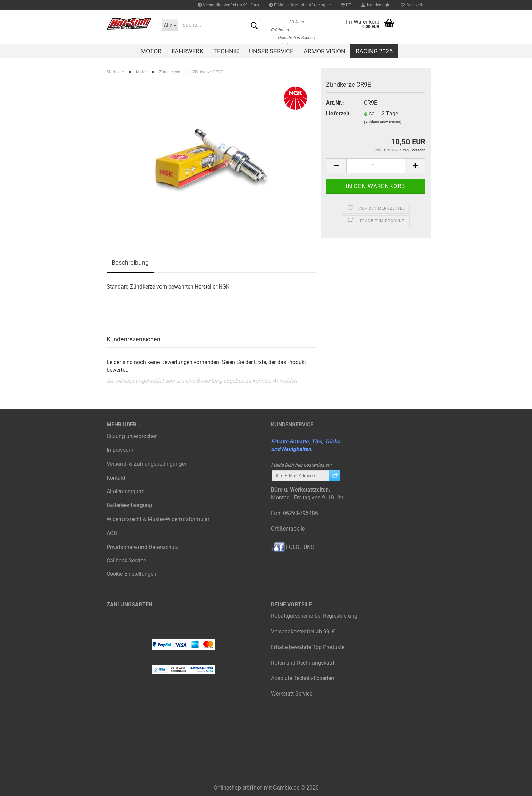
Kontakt (116, 478)
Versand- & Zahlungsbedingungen (147, 464)
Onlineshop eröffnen (238, 788)
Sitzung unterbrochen (132, 436)
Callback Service (126, 561)
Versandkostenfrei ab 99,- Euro (228, 5)
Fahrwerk (187, 51)
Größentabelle (288, 529)
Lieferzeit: (339, 114)
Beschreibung (130, 263)
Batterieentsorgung (129, 505)
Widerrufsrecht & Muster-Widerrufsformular (158, 519)
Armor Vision (325, 51)
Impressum (120, 450)
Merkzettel (413, 5)
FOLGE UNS (293, 547)
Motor (151, 51)
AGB (112, 533)
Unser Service (271, 51)
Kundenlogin (376, 5)
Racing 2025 (374, 51)
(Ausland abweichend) (383, 122)
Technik (226, 51)
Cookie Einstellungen (131, 574)
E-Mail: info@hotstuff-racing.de (300, 5)
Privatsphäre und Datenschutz (143, 547)
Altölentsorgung (126, 491)
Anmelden (285, 381)
